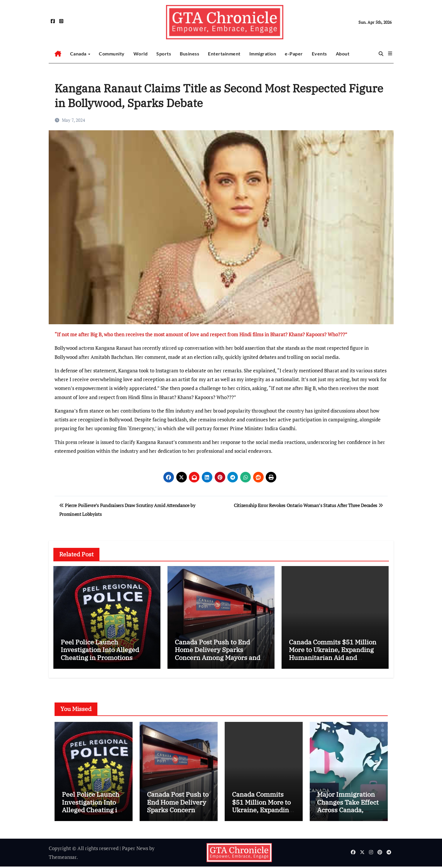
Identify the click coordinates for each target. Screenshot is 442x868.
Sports (164, 54)
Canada (79, 54)
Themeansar (63, 858)
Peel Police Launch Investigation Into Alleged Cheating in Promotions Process (100, 653)
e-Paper (294, 54)
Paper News (135, 849)
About (343, 54)
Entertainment (224, 54)
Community (112, 54)
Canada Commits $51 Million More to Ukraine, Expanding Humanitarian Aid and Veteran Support (333, 653)
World (141, 54)
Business (189, 54)
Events (319, 54)
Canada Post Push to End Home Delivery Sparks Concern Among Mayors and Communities (217, 653)
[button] (390, 53)
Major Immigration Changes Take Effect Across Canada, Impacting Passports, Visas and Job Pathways (348, 815)
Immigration (263, 54)
